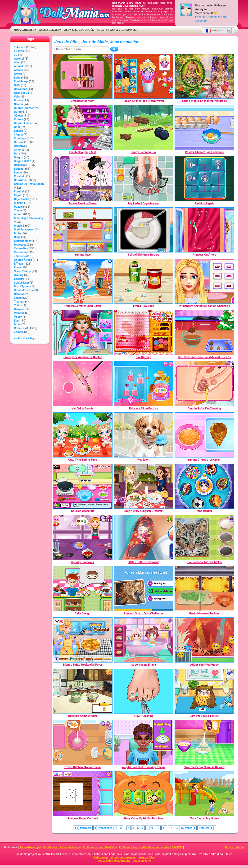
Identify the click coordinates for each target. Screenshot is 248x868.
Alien (17, 62)
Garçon (18, 104)
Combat (19, 176)
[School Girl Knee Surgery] (144, 230)
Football (19, 191)
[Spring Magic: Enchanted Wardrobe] (204, 76)
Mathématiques (24, 229)
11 (164, 828)
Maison (19, 203)
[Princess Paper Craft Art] (83, 794)
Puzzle (18, 207)
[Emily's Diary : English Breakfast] (144, 486)
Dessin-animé (23, 123)
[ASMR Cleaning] (144, 691)
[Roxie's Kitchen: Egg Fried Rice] (204, 127)
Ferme (18, 173)
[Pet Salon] (144, 435)
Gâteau (18, 116)
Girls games (101, 857)
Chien (18, 150)
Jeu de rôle (22, 256)
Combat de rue (24, 290)
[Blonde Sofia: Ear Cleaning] (204, 384)
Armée (18, 74)
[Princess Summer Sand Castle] (83, 281)
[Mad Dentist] (204, 486)
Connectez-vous (217, 17)
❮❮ (83, 828)
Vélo (17, 97)
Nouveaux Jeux (25, 30)
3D (16, 55)
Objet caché (22, 199)
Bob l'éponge (23, 286)
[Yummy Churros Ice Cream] (204, 435)
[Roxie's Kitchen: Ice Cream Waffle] (144, 76)
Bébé (17, 78)
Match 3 (19, 226)
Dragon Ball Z (23, 161)
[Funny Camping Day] (144, 127)
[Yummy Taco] (83, 230)
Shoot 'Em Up (23, 271)
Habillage (20, 165)
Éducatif (19, 169)
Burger (18, 112)
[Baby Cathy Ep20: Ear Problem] (144, 794)
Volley (18, 317)
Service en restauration (29, 184)
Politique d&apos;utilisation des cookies (144, 847)
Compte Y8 (21, 328)
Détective (20, 146)
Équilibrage (21, 81)
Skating (19, 275)
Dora (17, 154)
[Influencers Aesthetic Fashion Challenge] (204, 281)
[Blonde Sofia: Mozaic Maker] (204, 537)
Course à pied (23, 260)
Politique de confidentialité (100, 847)
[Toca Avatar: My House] (204, 794)
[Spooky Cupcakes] (83, 537)
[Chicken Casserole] (83, 486)
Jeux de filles (146, 857)
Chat (17, 127)
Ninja (17, 237)
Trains (18, 305)
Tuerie (18, 210)
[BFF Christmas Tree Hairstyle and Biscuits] (204, 332)
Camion (19, 309)
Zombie (19, 332)
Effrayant (20, 264)
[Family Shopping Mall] (83, 127)
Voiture (19, 119)
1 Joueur (20, 47)
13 (177, 828)
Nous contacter (235, 847)
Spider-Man (21, 283)
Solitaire (19, 279)
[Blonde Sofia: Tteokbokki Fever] (83, 640)
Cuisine (19, 142)
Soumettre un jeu (30, 847)
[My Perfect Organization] (144, 179)
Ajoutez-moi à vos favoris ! (117, 30)
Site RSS (177, 847)
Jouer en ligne (142, 861)
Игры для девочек (123, 857)
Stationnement (23, 241)
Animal (18, 66)
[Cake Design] (83, 589)
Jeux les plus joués (79, 30)
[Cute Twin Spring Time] (83, 435)
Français (214, 31)
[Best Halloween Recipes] (204, 589)
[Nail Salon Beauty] (83, 384)
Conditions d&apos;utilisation (62, 847)
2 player (19, 51)
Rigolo (18, 195)
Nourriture (20, 180)
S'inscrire (201, 21)
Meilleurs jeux (50, 30)
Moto (17, 233)
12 (171, 828)
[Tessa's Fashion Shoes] (83, 179)
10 (158, 828)
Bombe (18, 100)
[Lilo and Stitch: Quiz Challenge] (144, 589)
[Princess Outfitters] (204, 230)
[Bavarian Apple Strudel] (83, 691)
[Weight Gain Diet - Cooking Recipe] (144, 742)
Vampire (19, 313)
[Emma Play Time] (144, 281)
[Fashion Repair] (204, 179)
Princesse (20, 245)
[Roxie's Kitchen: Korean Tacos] (83, 742)
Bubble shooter (24, 108)
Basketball (20, 89)
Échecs (18, 131)
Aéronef (19, 59)
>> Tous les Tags (25, 338)
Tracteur (19, 302)
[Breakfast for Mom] (83, 76)
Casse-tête (21, 248)
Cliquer (18, 135)
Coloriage (20, 138)
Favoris (200, 17)
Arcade (18, 70)
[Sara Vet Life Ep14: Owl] (204, 691)
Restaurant (21, 252)
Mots (17, 324)
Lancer (18, 298)
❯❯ (207, 828)
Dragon (19, 157)
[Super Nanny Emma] (144, 640)
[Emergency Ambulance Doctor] (83, 332)
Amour (18, 214)
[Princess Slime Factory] (144, 384)
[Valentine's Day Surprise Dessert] (204, 742)
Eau (16, 321)
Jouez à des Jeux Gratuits (114, 861)
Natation (19, 294)
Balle (17, 85)
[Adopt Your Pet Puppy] (204, 640)
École (17, 267)
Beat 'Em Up (22, 93)
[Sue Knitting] (144, 332)
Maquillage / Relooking (29, 218)
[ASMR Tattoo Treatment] (144, 537)
